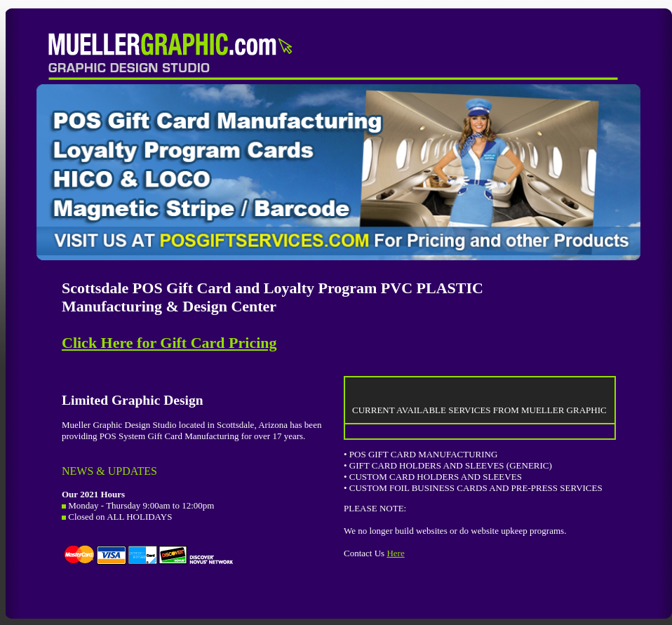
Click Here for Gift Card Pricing (169, 343)
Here (395, 553)
